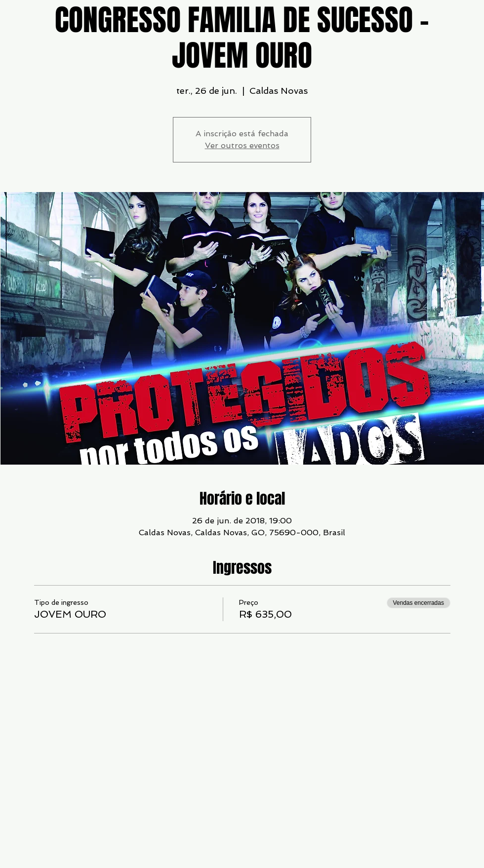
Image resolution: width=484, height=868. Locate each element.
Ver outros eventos (242, 145)
